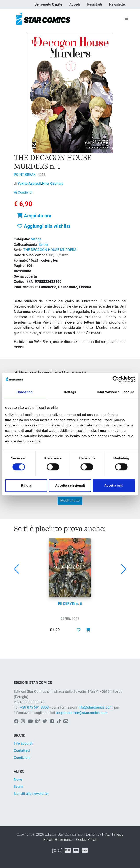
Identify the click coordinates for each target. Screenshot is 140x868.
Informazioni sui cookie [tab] (115, 392)
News (18, 779)
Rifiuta (26, 485)
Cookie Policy (86, 840)
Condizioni (22, 758)
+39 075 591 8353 (35, 707)
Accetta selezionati (70, 485)
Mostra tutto (70, 501)
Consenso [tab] (25, 392)
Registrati (95, 4)
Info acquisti (24, 743)
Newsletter (118, 4)
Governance (64, 840)
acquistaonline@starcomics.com (82, 713)
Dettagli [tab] (70, 392)
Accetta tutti (114, 485)
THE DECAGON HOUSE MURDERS (50, 250)
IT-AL (106, 834)
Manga (36, 239)
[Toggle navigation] (126, 19)
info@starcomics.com (95, 707)
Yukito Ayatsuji (30, 184)
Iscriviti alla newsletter (31, 794)
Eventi (19, 787)
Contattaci (22, 751)
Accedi (75, 4)
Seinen (44, 245)
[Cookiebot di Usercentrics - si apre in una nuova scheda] (116, 379)
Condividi (23, 192)
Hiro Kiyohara (53, 184)
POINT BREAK (25, 175)
